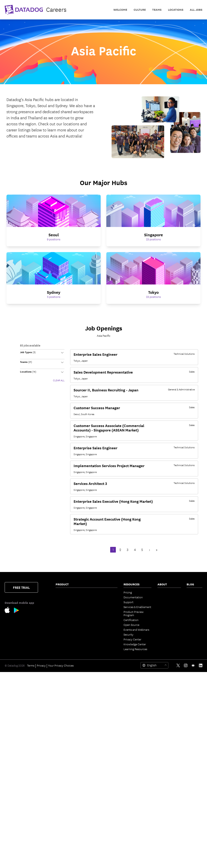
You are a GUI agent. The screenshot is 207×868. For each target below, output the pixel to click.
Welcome (120, 10)
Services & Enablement (137, 607)
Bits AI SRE (96, 657)
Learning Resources (135, 649)
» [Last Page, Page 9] (157, 550)
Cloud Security (65, 715)
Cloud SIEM (63, 800)
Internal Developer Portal (101, 604)
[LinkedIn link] (201, 861)
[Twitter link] (178, 861)
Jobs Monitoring (65, 668)
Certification (131, 620)
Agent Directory (99, 672)
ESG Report (164, 631)
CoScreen (95, 706)
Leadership (164, 607)
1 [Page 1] (113, 550)
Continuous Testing (67, 845)
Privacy (41, 861)
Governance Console (102, 735)
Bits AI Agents (98, 652)
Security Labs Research (103, 774)
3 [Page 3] (128, 550)
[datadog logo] (36, 10)
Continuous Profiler (68, 683)
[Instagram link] (186, 861)
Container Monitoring (69, 605)
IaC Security (63, 795)
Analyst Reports (167, 626)
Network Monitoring (68, 600)
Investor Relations (168, 621)
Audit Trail (62, 706)
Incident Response (101, 638)
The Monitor (194, 592)
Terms (31, 861)
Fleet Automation (100, 730)
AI (188, 602)
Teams (93, 710)
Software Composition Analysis (69, 767)
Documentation (133, 597)
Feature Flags (97, 620)
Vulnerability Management (64, 746)
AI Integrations (98, 691)
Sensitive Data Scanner (69, 701)
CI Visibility (96, 610)
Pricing (128, 592)
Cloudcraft (62, 623)
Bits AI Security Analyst (103, 662)
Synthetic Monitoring (68, 835)
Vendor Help (165, 636)
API (91, 764)
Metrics (94, 676)
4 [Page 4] (135, 550)
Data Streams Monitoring (64, 662)
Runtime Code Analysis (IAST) (70, 788)
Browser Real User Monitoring (67, 806)
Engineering (194, 597)
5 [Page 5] (142, 550)
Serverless (62, 610)
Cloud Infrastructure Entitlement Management (68, 736)
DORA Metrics (98, 788)
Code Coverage (99, 625)
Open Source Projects (102, 779)
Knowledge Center (135, 644)
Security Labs (192, 608)
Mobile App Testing (67, 840)
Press (161, 602)
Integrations (97, 754)
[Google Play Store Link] (16, 611)
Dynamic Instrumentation (66, 689)
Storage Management (102, 783)
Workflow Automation (103, 696)
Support (128, 602)
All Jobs (196, 10)
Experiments (63, 825)
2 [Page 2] (120, 550)
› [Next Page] (149, 550)
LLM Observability (100, 686)
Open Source (131, 625)
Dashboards (97, 715)
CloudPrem (96, 597)
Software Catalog (66, 647)
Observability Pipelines (69, 710)
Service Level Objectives (97, 631)
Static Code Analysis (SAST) (68, 780)
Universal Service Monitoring (66, 654)
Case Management (101, 647)
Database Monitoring (68, 678)
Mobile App (96, 725)
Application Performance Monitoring (63, 639)
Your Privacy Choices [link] (61, 861)
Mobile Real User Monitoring (66, 814)
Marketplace (97, 769)
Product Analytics (67, 821)
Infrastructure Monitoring (64, 594)
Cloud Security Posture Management (70, 722)
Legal (161, 617)
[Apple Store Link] (9, 611)
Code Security (64, 774)
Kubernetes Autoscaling (63, 629)
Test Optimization (100, 615)
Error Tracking (98, 592)
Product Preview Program (134, 613)
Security (128, 634)
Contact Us (164, 592)
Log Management (66, 696)
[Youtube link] (193, 861)
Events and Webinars (136, 629)
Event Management (101, 642)
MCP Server (96, 667)
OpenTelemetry (99, 744)
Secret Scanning (99, 793)
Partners (163, 597)
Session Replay (65, 830)
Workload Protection (68, 728)
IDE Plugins (96, 759)
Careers (162, 612)
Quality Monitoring (67, 673)
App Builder (97, 701)
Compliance (63, 753)
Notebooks (96, 720)
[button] (42, 354)
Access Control (99, 740)
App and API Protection (63, 759)
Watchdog (96, 681)
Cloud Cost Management (64, 617)
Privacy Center (132, 639)
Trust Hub (164, 641)
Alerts (93, 749)
